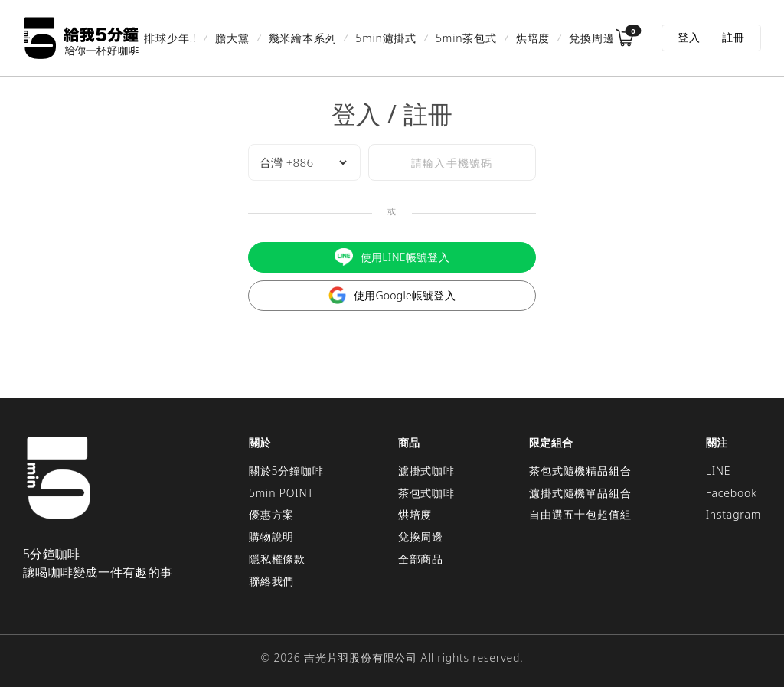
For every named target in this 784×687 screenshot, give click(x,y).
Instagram (733, 514)
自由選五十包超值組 (580, 514)
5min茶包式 (466, 38)
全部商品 (421, 559)
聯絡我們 (271, 581)
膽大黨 (232, 38)
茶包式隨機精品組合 (580, 471)
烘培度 (533, 38)
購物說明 (271, 537)
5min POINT (281, 493)
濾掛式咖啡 (426, 471)
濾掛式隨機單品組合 (580, 493)
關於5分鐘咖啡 (286, 471)
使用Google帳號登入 (392, 295)
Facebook (732, 493)
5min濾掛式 (386, 38)
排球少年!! (170, 38)
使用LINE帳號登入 (392, 257)
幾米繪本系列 (303, 38)
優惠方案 (271, 514)
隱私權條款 (277, 559)
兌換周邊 (591, 38)
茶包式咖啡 (426, 493)
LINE (719, 471)
